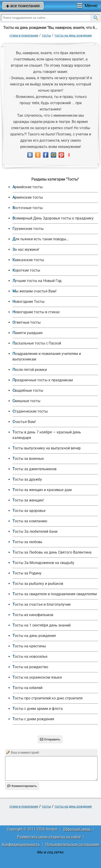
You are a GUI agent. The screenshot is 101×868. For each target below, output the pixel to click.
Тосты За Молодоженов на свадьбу (43, 563)
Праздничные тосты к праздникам (43, 380)
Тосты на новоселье (30, 656)
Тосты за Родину (27, 573)
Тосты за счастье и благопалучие (42, 604)
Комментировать (22, 786)
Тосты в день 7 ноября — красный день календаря (47, 435)
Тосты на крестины (29, 646)
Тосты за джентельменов (34, 469)
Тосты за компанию (30, 521)
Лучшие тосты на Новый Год (37, 281)
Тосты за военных (28, 459)
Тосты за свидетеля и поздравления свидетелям (55, 594)
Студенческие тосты (30, 411)
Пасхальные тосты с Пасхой (37, 343)
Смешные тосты (26, 401)
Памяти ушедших (28, 333)
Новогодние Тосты (28, 302)
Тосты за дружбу (27, 479)
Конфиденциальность (21, 844)
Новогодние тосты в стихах (36, 312)
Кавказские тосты (28, 260)
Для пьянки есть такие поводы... (41, 239)
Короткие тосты (26, 270)
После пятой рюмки (30, 370)
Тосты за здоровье (29, 511)
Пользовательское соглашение (72, 844)
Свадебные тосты (28, 390)
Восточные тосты (28, 208)
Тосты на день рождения (73, 35)
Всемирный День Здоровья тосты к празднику (53, 218)
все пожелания (23, 6)
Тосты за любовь (27, 542)
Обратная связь (77, 829)
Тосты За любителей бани (35, 531)
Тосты (46, 35)
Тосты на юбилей (27, 688)
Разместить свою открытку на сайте (49, 837)
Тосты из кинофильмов (33, 615)
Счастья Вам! (24, 422)
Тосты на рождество (30, 667)
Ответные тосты (27, 322)
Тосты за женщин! (28, 500)
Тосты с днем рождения (33, 719)
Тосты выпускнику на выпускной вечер (47, 448)
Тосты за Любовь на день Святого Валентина (52, 552)
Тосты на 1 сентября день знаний (42, 625)
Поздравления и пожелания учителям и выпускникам (47, 356)
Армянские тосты (28, 197)
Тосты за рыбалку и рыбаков (38, 584)
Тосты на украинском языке (37, 677)
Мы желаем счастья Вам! (34, 291)
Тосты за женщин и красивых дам (42, 490)
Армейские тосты (28, 187)
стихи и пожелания (24, 35)
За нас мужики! (26, 249)
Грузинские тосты (28, 229)
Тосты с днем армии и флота (38, 709)
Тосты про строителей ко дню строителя (48, 698)
